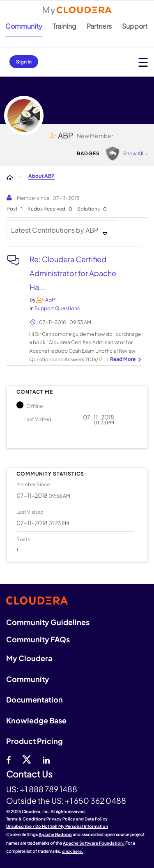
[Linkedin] (46, 759)
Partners (99, 26)
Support (135, 26)
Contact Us (29, 774)
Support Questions (57, 308)
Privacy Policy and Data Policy (77, 819)
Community (24, 26)
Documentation (34, 699)
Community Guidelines (48, 622)
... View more (124, 360)
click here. (73, 851)
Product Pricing (34, 741)
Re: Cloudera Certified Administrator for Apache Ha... (73, 273)
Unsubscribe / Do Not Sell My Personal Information (57, 826)
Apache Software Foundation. (94, 843)
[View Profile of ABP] (50, 300)
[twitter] (27, 759)
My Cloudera (29, 658)
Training (64, 26)
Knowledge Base (36, 720)
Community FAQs (38, 639)
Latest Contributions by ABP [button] (55, 230)
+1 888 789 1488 (48, 789)
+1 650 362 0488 (95, 800)
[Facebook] (8, 759)
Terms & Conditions (26, 819)
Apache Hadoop (55, 834)
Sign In (24, 62)
